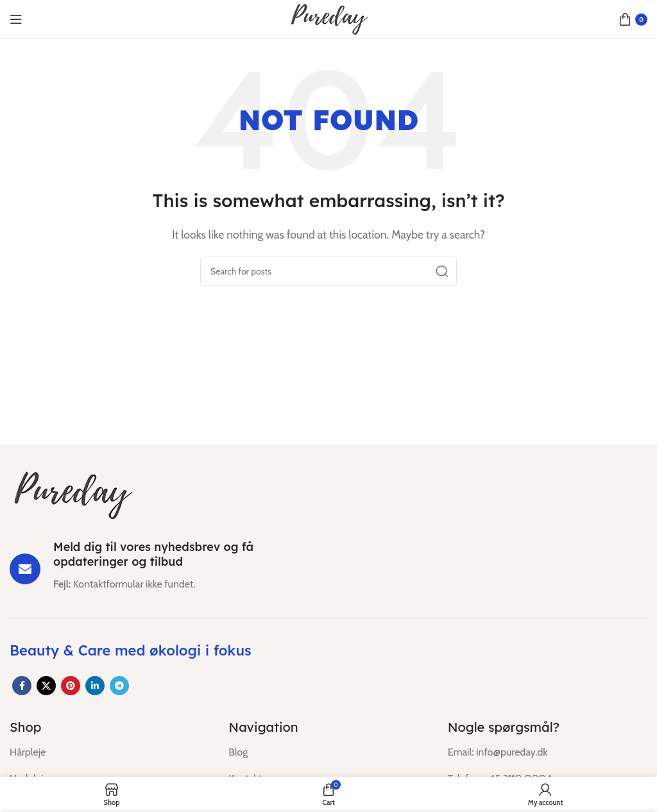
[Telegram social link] (119, 686)
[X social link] (46, 686)
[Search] (328, 271)
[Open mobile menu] (16, 19)
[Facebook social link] (22, 686)
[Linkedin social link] (95, 686)
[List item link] (109, 752)
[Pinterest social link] (71, 686)
